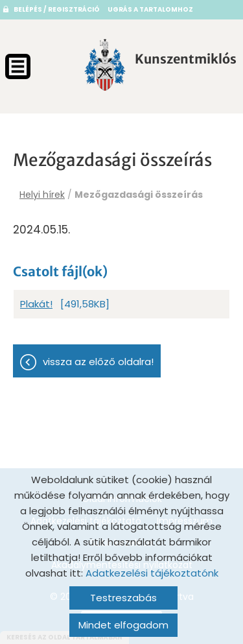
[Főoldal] (105, 65)
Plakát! (36, 304)
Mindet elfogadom (123, 625)
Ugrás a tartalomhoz (150, 9)
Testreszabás (123, 598)
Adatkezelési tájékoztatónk (152, 573)
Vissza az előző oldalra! (98, 362)
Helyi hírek (42, 195)
